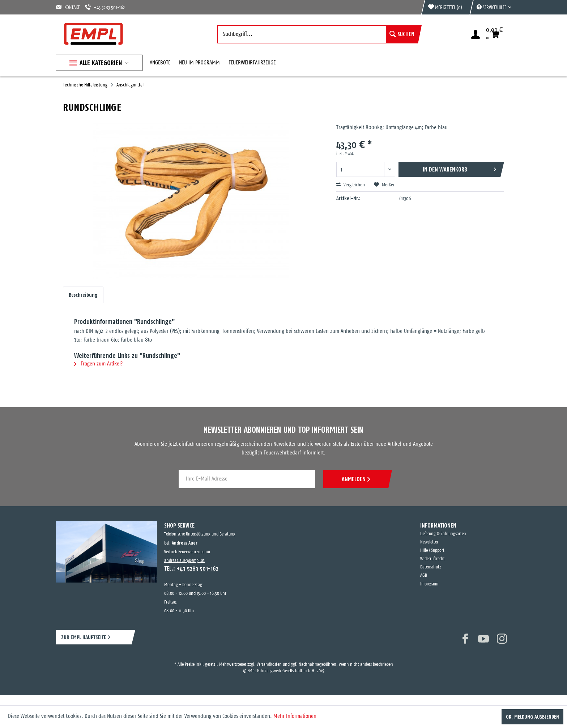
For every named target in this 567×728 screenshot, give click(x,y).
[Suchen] (402, 34)
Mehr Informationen (295, 716)
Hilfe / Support (432, 551)
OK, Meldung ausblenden (532, 717)
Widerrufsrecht (432, 559)
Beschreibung (83, 295)
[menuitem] (490, 7)
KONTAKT (68, 7)
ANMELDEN (356, 479)
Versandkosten (269, 664)
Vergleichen (351, 185)
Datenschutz (431, 567)
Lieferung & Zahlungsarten (443, 534)
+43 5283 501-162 (105, 7)
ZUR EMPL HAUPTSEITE (84, 637)
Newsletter (429, 542)
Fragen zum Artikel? (98, 364)
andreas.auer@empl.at (184, 561)
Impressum (429, 584)
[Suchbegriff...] (318, 34)
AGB (424, 575)
